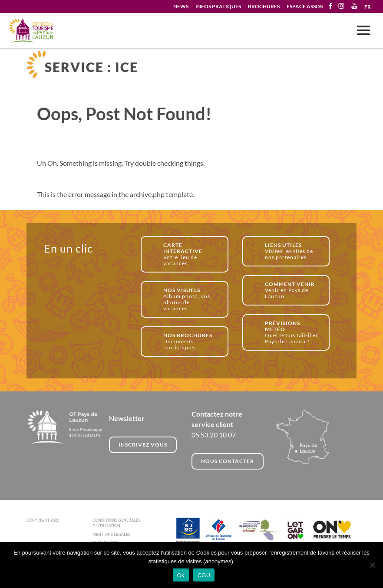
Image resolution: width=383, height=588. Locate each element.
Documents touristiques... (191, 341)
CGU (204, 575)
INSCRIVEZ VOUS (143, 445)
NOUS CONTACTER (228, 461)
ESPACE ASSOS (305, 6)
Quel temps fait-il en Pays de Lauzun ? (292, 332)
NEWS (181, 6)
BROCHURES (264, 6)
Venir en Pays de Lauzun (292, 290)
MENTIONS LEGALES (111, 534)
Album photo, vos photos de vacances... (191, 299)
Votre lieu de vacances (191, 254)
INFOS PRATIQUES (218, 6)
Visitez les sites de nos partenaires (292, 251)
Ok (181, 575)
